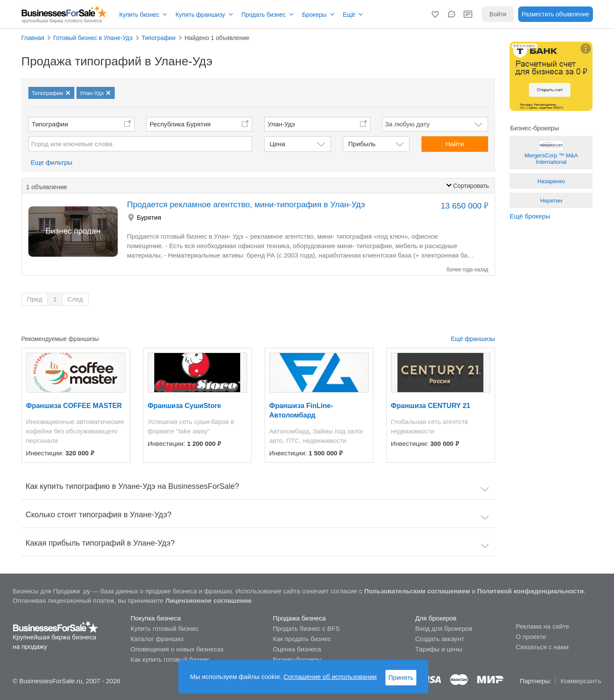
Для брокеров (436, 618)
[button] (435, 14)
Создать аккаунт (440, 639)
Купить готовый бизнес (165, 628)
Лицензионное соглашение (209, 600)
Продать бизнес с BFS (306, 628)
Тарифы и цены (438, 649)
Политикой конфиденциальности (531, 591)
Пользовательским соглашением (417, 591)
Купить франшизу (200, 15)
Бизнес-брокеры (297, 659)
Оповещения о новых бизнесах (177, 649)
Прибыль (362, 144)
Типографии (50, 124)
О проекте (531, 637)
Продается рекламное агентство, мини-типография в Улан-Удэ (246, 204)
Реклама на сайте (542, 626)
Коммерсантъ (581, 681)
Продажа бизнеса (299, 618)
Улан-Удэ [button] (281, 124)
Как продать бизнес (302, 639)
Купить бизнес (139, 15)
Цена (278, 144)
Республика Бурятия (180, 124)
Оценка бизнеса (297, 649)
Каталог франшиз (157, 639)
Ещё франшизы (473, 339)
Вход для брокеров (444, 628)
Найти (455, 144)
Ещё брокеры (530, 216)
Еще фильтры (52, 162)
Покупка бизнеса (156, 618)
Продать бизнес (264, 15)
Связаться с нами (542, 647)
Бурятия (149, 217)
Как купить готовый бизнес (170, 659)
